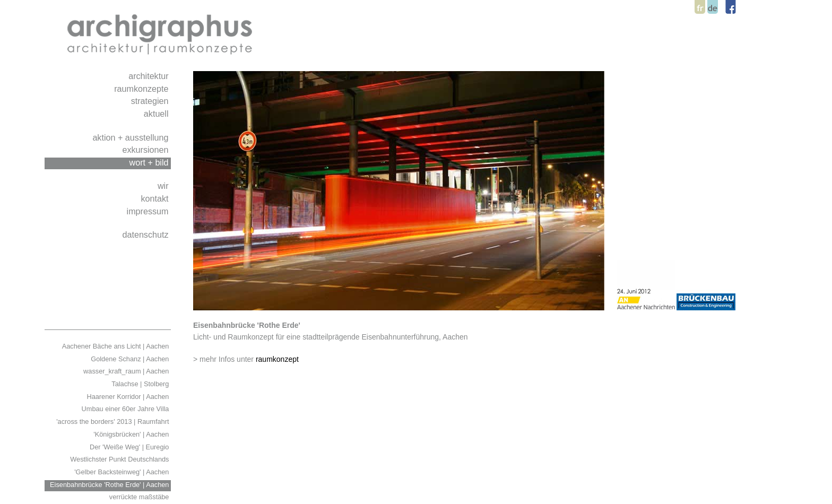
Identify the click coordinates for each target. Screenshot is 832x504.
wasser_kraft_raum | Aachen (127, 371)
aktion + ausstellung (132, 137)
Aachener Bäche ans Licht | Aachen (116, 346)
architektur (150, 76)
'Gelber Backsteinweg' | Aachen (123, 472)
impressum (149, 211)
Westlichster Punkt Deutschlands (120, 459)
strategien (151, 101)
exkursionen (146, 150)
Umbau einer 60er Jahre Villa (126, 409)
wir (164, 186)
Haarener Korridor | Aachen (129, 397)
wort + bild (150, 162)
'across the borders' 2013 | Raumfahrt (114, 422)
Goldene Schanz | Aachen (131, 359)
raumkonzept (277, 359)
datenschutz (146, 234)
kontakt (156, 198)
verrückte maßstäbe (140, 497)
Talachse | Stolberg (141, 384)
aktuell (157, 114)
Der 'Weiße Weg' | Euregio (130, 447)
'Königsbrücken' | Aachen (132, 434)
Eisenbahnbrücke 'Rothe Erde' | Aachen (110, 485)
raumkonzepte (142, 89)
